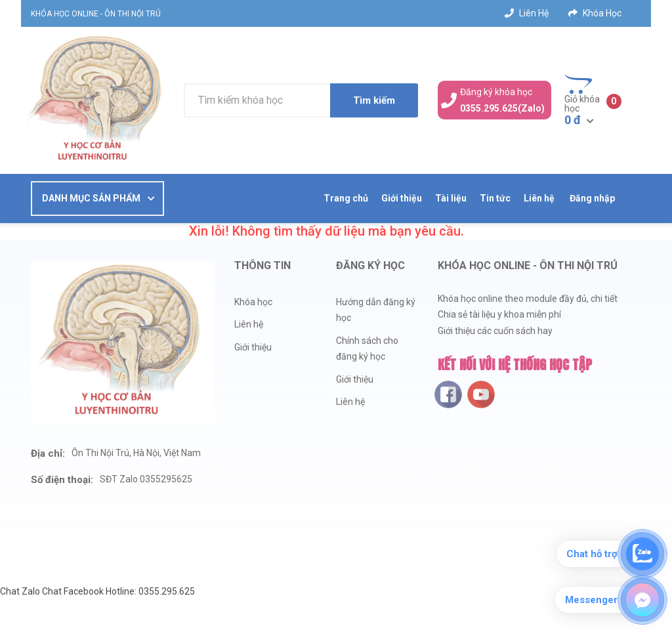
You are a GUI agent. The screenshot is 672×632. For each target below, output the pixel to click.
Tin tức (495, 198)
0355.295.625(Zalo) (502, 108)
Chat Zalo (20, 591)
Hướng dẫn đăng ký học (376, 310)
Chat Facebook (73, 591)
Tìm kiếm (374, 100)
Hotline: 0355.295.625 (150, 591)
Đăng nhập (592, 198)
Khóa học (595, 13)
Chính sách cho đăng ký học (367, 349)
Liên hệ (527, 13)
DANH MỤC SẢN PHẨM (91, 198)
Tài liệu (451, 198)
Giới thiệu (402, 198)
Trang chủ (346, 198)
